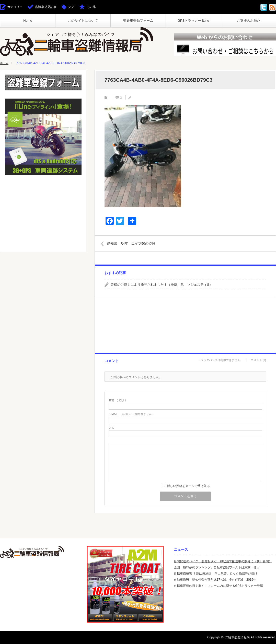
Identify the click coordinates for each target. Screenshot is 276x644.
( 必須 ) (117, 400)
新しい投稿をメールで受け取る (188, 486)
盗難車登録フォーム (138, 21)
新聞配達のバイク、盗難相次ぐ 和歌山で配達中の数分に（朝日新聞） (223, 561)
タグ (71, 7)
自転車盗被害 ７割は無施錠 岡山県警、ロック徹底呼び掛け (216, 574)
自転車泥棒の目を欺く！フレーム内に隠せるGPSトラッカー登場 (218, 586)
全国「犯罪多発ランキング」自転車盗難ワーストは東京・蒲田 (217, 567)
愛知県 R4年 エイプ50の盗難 (134, 243)
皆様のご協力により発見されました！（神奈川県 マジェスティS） (162, 285)
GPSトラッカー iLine (193, 21)
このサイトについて (83, 21)
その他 (91, 7)
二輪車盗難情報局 (237, 637)
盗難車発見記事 (46, 7)
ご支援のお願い (249, 21)
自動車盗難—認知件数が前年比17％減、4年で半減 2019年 (215, 580)
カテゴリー (15, 7)
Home (28, 21)
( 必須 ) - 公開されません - (131, 414)
